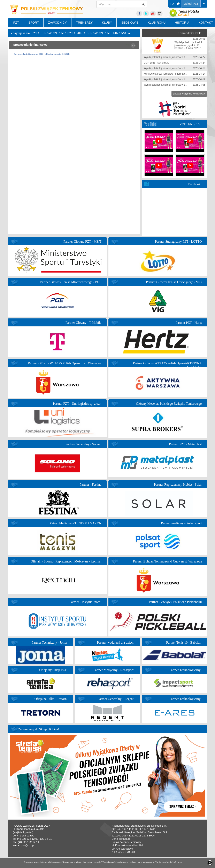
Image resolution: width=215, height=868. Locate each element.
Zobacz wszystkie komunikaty (189, 94)
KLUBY (107, 22)
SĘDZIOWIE (130, 22)
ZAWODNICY (57, 22)
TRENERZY (84, 22)
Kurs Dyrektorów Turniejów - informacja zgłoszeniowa (173, 74)
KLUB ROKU (157, 22)
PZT (175, 4)
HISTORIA (182, 22)
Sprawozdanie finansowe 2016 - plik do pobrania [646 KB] (42, 54)
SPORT (34, 22)
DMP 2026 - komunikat (156, 63)
